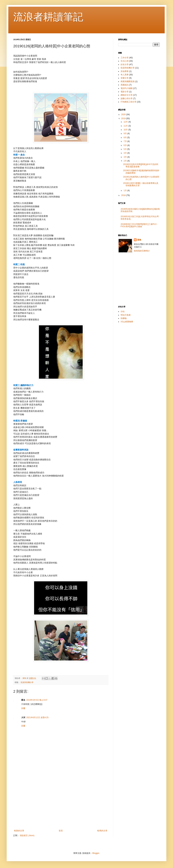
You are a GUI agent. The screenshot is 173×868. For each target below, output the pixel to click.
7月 (125, 141)
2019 (124, 118)
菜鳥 (139, 240)
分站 (123, 311)
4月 (125, 153)
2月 (125, 161)
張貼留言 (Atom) (27, 835)
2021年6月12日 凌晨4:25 (37, 717)
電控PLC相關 (127, 88)
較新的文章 (19, 831)
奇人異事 (125, 75)
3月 (125, 157)
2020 (124, 114)
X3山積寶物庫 (127, 322)
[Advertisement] (61, 802)
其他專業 (125, 71)
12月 (126, 122)
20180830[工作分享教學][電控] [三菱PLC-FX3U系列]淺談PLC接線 (139, 225)
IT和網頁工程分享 (129, 102)
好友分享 (125, 64)
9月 (125, 133)
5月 (125, 149)
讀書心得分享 (127, 98)
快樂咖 (124, 318)
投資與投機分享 (27, 682)
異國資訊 (125, 85)
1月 (125, 190)
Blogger (96, 853)
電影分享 (125, 92)
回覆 (23, 708)
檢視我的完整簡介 (142, 251)
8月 (125, 137)
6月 (125, 145)
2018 (124, 195)
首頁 (61, 831)
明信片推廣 (126, 315)
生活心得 (125, 61)
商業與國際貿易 (128, 81)
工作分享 (125, 58)
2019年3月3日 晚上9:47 (37, 700)
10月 (126, 130)
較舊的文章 (102, 831)
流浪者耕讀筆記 (48, 17)
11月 (126, 126)
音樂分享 (125, 78)
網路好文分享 (127, 95)
